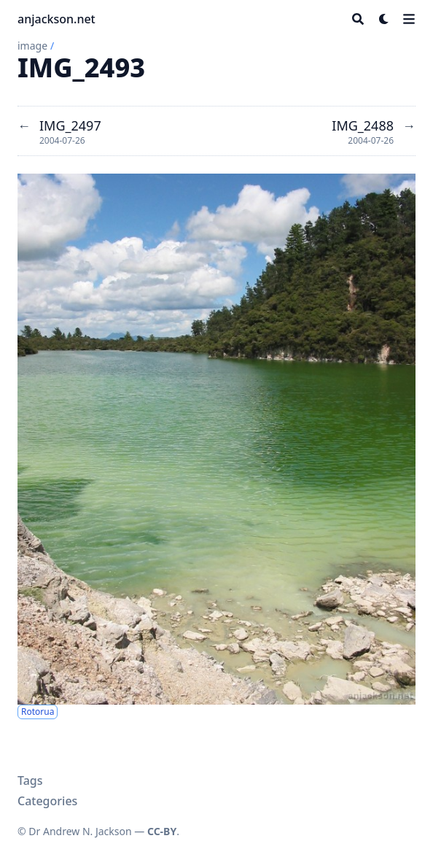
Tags (30, 780)
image (32, 46)
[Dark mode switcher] (384, 19)
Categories (47, 801)
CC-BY (162, 831)
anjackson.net (56, 19)
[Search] (358, 19)
